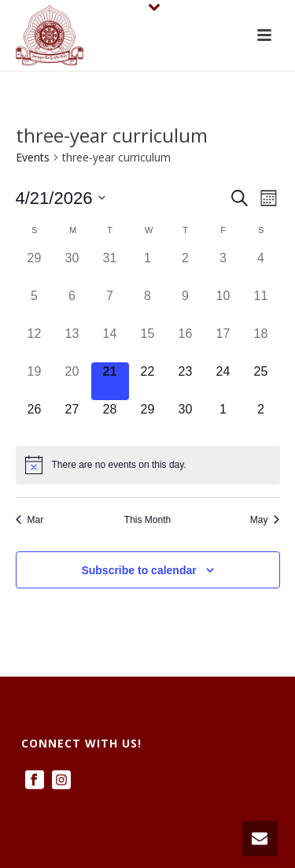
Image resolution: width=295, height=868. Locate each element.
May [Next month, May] (265, 520)
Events (33, 157)
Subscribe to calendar (138, 570)
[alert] (148, 465)
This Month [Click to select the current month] (147, 520)
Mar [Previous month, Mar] (30, 520)
